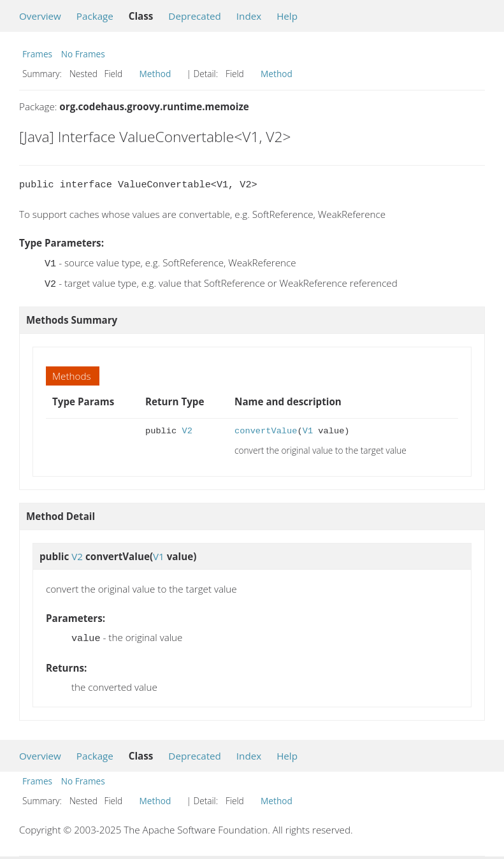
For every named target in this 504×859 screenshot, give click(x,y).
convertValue (266, 429)
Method (155, 74)
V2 (187, 429)
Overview (40, 16)
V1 (308, 429)
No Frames (83, 54)
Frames (37, 54)
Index (249, 16)
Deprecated (195, 16)
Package (95, 16)
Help (287, 16)
